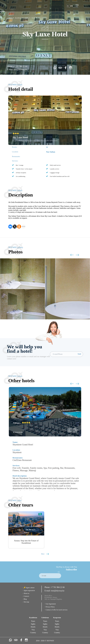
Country (33, 633)
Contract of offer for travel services (57, 610)
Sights (33, 624)
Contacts (26, 596)
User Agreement (51, 604)
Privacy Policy (50, 607)
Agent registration (29, 591)
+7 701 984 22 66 (20, 66)
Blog (25, 599)
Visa (33, 630)
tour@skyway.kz (20, 69)
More (45, 554)
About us (26, 593)
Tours (33, 621)
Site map (26, 602)
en (72, 6)
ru (68, 6)
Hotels (33, 627)
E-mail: (10, 69)
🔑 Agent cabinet (29, 588)
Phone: (10, 66)
